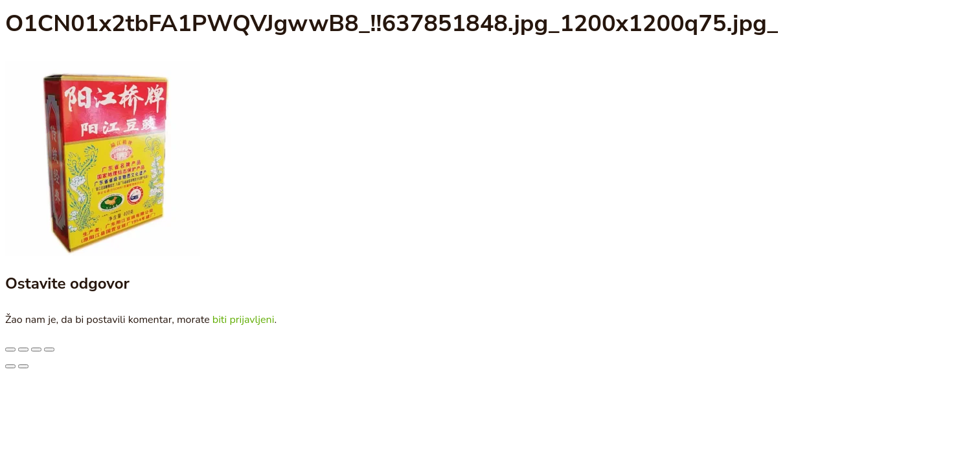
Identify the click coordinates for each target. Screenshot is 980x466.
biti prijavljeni (244, 320)
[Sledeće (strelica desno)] (23, 366)
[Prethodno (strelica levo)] (10, 366)
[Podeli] (36, 349)
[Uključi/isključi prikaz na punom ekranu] (23, 349)
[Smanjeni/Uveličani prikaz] (10, 349)
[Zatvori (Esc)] (49, 349)
